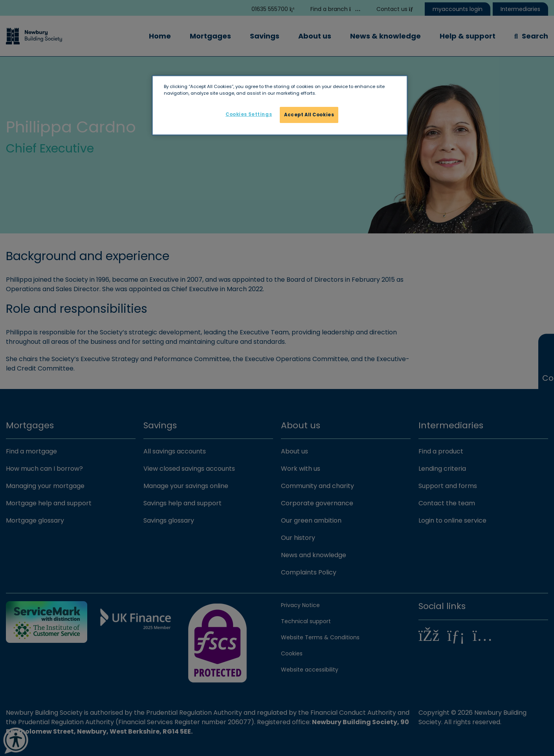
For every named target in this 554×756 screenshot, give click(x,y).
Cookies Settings (249, 114)
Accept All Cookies (309, 115)
